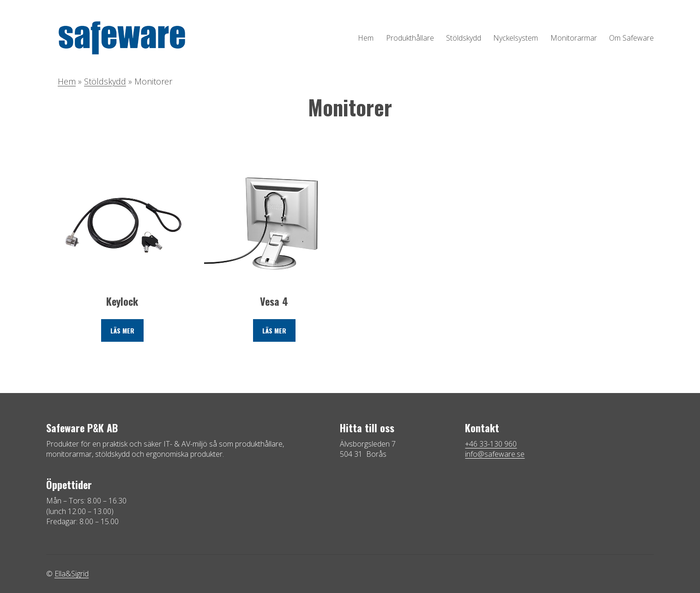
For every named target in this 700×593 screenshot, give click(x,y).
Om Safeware (631, 38)
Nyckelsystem (516, 38)
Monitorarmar (574, 38)
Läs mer (122, 330)
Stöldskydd (464, 38)
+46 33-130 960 (491, 444)
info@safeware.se (495, 454)
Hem (366, 38)
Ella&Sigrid (72, 574)
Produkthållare (410, 38)
